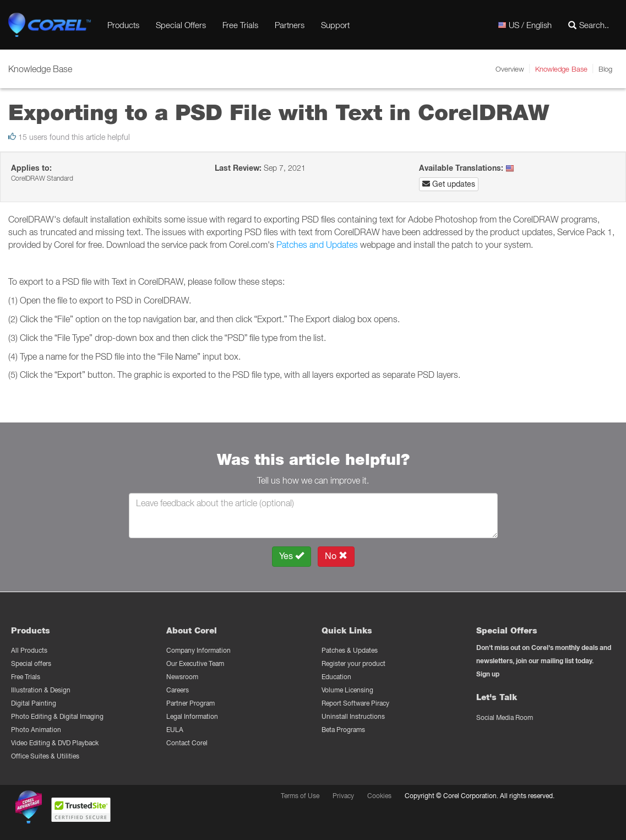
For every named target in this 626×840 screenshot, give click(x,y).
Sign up (488, 674)
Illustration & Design (41, 690)
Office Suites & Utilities (45, 756)
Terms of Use (300, 796)
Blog (605, 69)
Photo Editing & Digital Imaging (57, 716)
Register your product (353, 663)
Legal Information (192, 716)
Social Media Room (505, 717)
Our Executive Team (195, 663)
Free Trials (240, 25)
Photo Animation (36, 730)
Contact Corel (187, 743)
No (336, 556)
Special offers (31, 663)
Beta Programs (343, 730)
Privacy (343, 796)
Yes (292, 556)
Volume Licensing (347, 690)
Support (335, 25)
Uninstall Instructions (353, 716)
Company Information (198, 650)
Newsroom (182, 677)
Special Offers (181, 25)
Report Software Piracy (355, 703)
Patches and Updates (317, 245)
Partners (290, 25)
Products (123, 25)
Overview (510, 69)
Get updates (449, 184)
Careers (178, 690)
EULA (175, 730)
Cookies (379, 796)
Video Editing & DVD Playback (55, 743)
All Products (29, 650)
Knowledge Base (561, 69)
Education (336, 677)
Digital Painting (34, 703)
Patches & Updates (350, 650)
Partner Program (190, 703)
